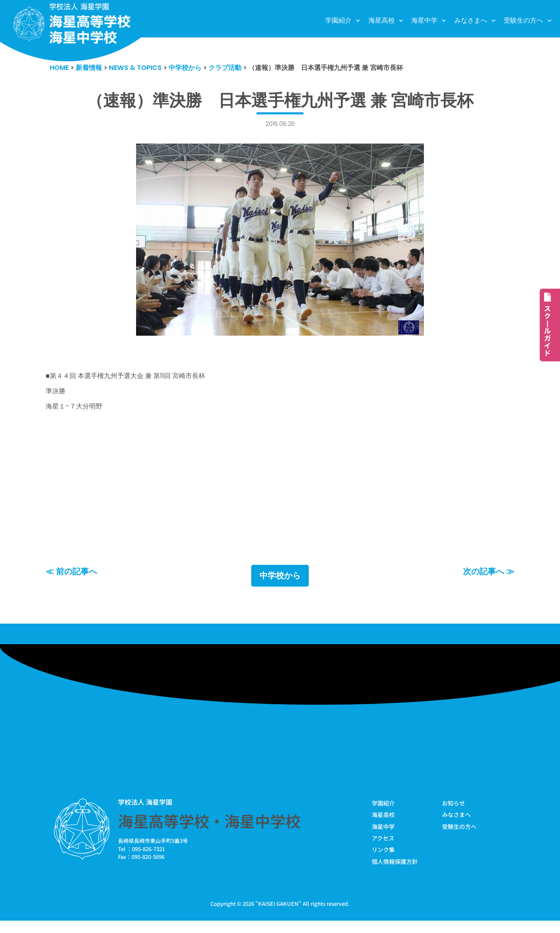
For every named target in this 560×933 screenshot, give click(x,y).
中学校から (280, 586)
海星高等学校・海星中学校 (209, 832)
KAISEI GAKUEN (278, 916)
